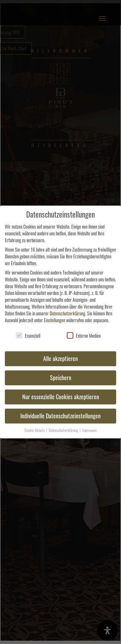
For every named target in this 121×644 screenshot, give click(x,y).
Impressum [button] (89, 430)
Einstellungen (55, 320)
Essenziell (28, 336)
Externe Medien (84, 336)
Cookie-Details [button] (35, 430)
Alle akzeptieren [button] (60, 358)
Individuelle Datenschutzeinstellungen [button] (60, 416)
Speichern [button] (61, 378)
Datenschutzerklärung (67, 313)
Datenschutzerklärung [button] (64, 430)
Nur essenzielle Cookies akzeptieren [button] (61, 397)
